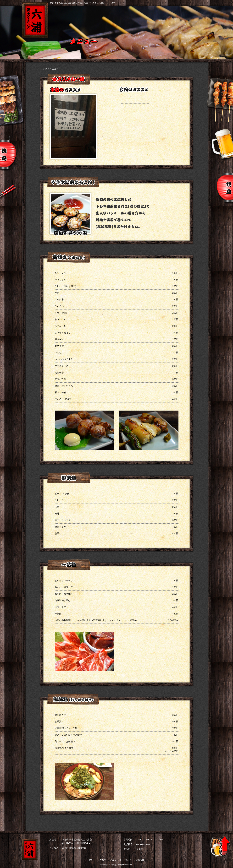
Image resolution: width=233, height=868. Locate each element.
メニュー (139, 18)
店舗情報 (202, 18)
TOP (91, 860)
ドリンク (170, 18)
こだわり (107, 18)
